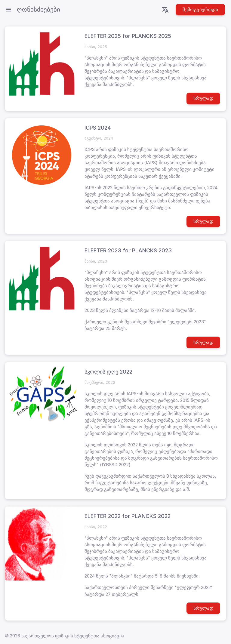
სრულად (203, 98)
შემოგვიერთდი (200, 9)
